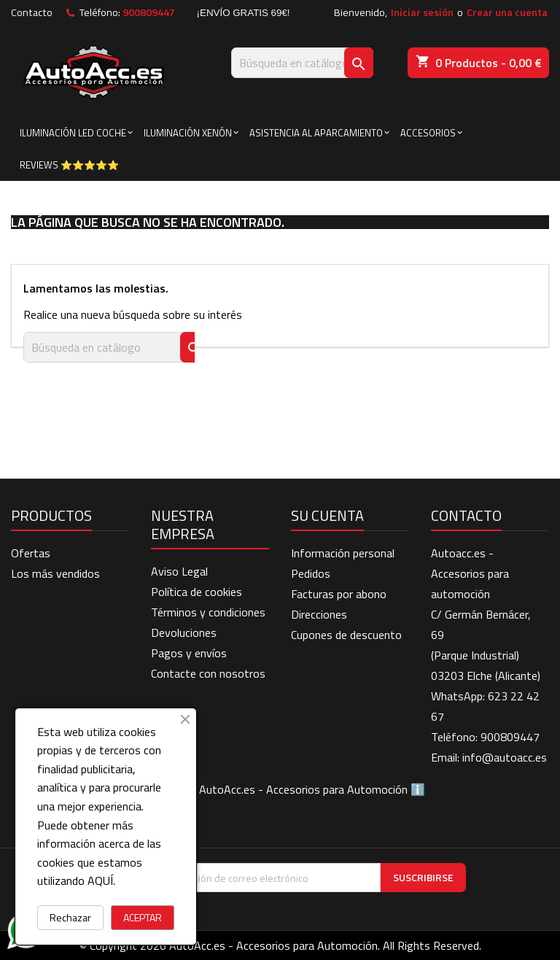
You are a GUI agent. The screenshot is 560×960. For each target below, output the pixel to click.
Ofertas (31, 553)
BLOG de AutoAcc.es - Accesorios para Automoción (280, 789)
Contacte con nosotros (208, 673)
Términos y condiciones (208, 612)
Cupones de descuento (346, 635)
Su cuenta (327, 515)
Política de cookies (197, 592)
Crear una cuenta (507, 12)
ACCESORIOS (428, 133)
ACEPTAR (143, 917)
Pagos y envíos (189, 653)
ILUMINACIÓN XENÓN (188, 133)
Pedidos (311, 573)
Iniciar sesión (422, 12)
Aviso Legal (179, 571)
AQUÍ (100, 880)
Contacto (32, 12)
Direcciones (319, 614)
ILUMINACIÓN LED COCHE (73, 133)
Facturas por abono (339, 594)
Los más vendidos (55, 573)
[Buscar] (302, 63)
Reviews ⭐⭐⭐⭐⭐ (69, 165)
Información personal (343, 553)
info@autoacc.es (505, 757)
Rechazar (70, 917)
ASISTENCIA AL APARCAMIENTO (316, 133)
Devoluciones (184, 632)
